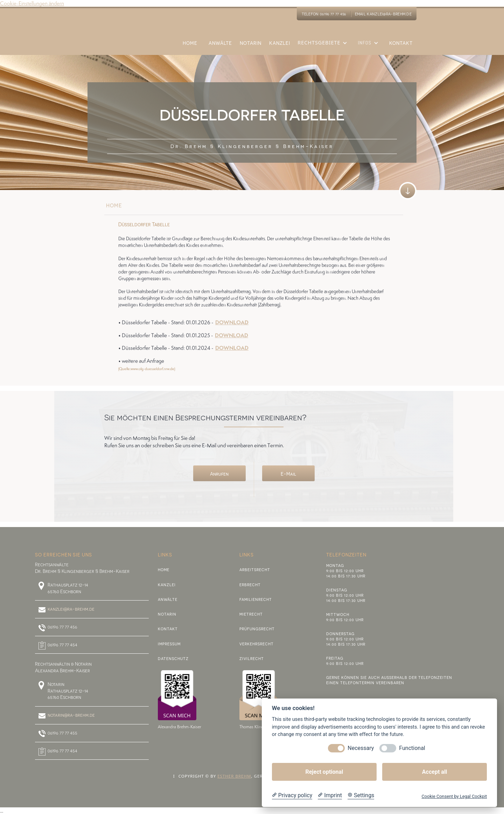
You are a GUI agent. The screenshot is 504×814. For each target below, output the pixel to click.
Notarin (167, 614)
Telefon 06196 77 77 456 (324, 14)
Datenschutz (173, 658)
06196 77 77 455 (62, 733)
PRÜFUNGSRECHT (257, 629)
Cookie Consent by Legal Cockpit (454, 796)
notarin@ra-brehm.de (71, 715)
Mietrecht (251, 614)
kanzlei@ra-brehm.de (71, 609)
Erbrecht (250, 585)
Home (164, 570)
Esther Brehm (234, 776)
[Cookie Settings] (361, 795)
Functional (412, 748)
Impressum (169, 644)
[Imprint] (330, 795)
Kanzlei (167, 585)
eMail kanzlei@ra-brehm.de (383, 14)
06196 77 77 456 (62, 627)
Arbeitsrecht (255, 570)
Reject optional (324, 772)
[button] (324, 47)
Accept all (435, 772)
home (114, 208)
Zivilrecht (252, 658)
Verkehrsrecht (257, 644)
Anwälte (168, 599)
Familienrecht (256, 599)
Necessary (361, 748)
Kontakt (168, 629)
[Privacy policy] (292, 795)
